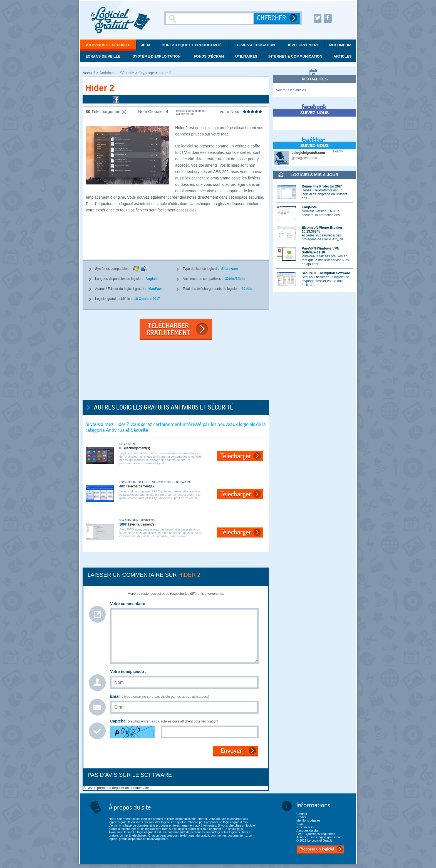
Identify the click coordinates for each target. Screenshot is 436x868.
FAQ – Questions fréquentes (316, 834)
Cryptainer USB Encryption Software (155, 482)
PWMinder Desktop (137, 520)
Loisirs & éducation (255, 45)
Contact (302, 814)
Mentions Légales (308, 820)
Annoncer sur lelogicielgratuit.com (319, 837)
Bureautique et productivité (192, 45)
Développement (303, 45)
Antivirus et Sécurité (108, 45)
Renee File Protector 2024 (322, 186)
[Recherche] (210, 18)
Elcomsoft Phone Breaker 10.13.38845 (322, 230)
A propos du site (307, 830)
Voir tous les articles (291, 90)
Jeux (146, 45)
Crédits (301, 817)
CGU (300, 824)
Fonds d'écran (209, 56)
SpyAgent (128, 444)
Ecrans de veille (103, 56)
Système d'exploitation (157, 56)
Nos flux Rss (305, 827)
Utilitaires (246, 56)
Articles (343, 56)
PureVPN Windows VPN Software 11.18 (320, 250)
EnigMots (309, 207)
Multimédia (340, 45)
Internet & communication (295, 56)
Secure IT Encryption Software (326, 273)
